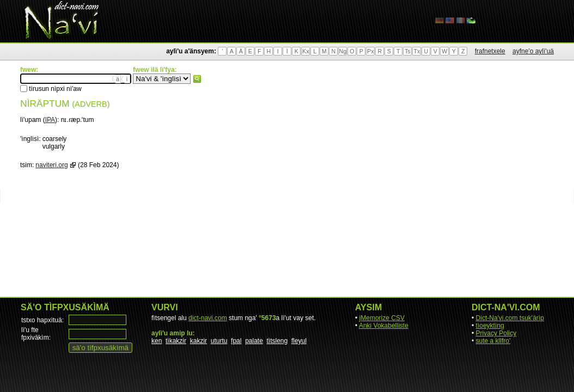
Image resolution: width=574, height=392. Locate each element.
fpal (236, 341)
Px (370, 51)
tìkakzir (176, 341)
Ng (343, 51)
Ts (408, 51)
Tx (417, 51)
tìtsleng (277, 341)
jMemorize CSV (382, 318)
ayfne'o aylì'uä (533, 51)
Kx (306, 51)
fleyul (299, 341)
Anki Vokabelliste (384, 326)
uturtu (219, 341)
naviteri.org (51, 165)
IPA (50, 120)
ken (157, 341)
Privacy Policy (496, 333)
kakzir (199, 341)
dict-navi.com (208, 318)
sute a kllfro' (493, 341)
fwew (197, 79)
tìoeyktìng (490, 326)
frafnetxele (490, 51)
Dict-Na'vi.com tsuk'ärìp (510, 318)
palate (254, 341)
